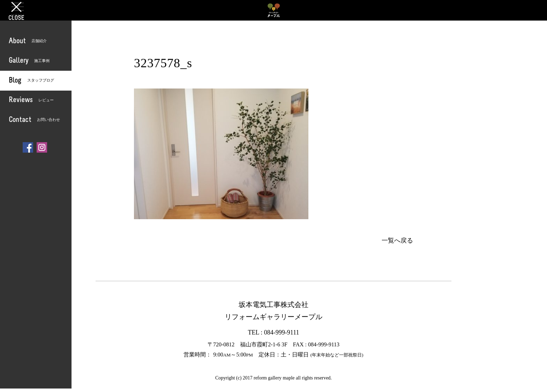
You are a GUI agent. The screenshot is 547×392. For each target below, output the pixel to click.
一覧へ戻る (397, 240)
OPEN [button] (18, 10)
